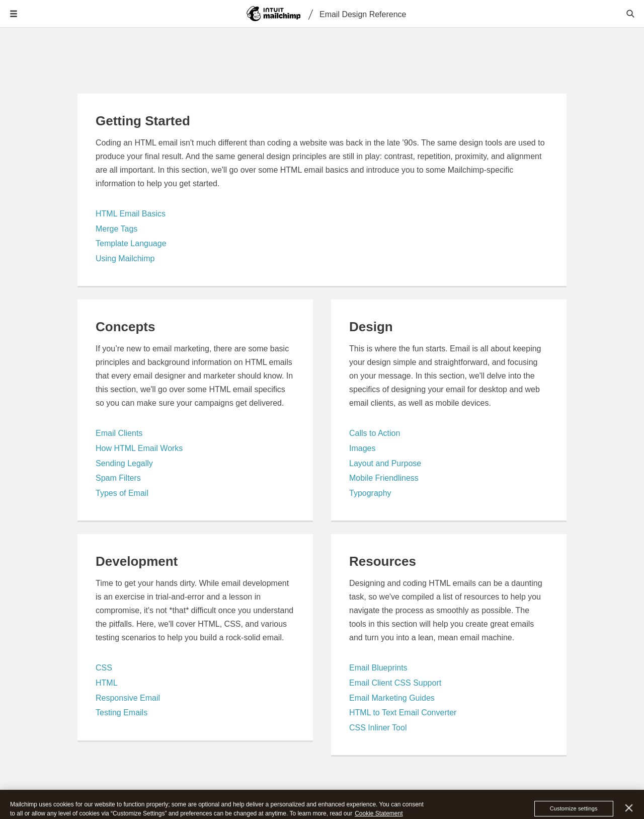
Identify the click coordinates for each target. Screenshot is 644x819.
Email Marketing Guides (392, 698)
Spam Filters (118, 478)
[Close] (629, 814)
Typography (370, 493)
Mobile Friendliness (384, 478)
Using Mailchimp (125, 258)
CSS (104, 668)
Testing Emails (122, 713)
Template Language (131, 243)
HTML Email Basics (131, 214)
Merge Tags (116, 229)
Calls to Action (375, 433)
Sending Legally (124, 463)
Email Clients (119, 433)
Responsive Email (128, 698)
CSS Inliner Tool (378, 728)
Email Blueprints (378, 668)
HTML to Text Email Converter (403, 713)
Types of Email (122, 493)
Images (362, 448)
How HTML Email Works (139, 448)
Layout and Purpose (385, 463)
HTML (107, 683)
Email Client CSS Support (395, 683)
